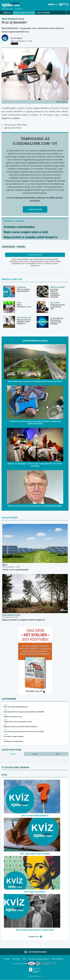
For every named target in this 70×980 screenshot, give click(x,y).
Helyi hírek (43, 13)
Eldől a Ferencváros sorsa (24, 306)
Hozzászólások (35, 255)
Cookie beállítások (57, 959)
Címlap (7, 13)
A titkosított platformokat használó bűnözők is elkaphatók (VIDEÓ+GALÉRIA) (35, 422)
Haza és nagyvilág (24, 13)
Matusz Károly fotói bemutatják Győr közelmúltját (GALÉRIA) (35, 506)
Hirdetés (7, 959)
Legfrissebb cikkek (35, 952)
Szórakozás (21, 287)
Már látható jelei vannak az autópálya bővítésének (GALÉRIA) (35, 381)
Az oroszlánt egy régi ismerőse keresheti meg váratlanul (57, 321)
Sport (19, 303)
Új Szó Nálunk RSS (20, 964)
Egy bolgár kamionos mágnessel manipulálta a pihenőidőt (55, 293)
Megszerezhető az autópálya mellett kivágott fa (31, 237)
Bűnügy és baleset (58, 287)
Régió (5, 565)
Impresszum (16, 959)
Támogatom (35, 209)
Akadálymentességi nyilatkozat (39, 959)
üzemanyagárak (9, 247)
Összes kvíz (35, 937)
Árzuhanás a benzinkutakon (19, 227)
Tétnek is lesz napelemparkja (15, 570)
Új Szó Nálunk (16, 38)
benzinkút (21, 247)
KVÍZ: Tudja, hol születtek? (35, 892)
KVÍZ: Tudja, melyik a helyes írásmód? (35, 854)
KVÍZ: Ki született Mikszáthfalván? (23, 290)
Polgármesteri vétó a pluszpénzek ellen (58, 307)
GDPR (24, 959)
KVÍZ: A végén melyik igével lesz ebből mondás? (35, 930)
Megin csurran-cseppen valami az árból (26, 232)
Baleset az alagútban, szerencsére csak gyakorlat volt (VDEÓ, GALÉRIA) (35, 465)
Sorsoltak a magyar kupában (14, 736)
